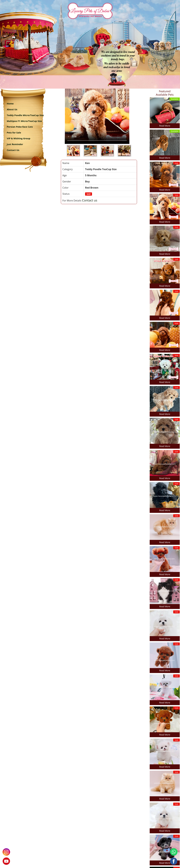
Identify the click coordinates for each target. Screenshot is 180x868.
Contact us (90, 200)
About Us (12, 109)
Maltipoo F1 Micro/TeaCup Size (24, 121)
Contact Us (13, 150)
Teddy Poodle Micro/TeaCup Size (25, 115)
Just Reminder (15, 144)
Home (10, 103)
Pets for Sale (14, 133)
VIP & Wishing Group (19, 138)
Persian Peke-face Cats (20, 127)
